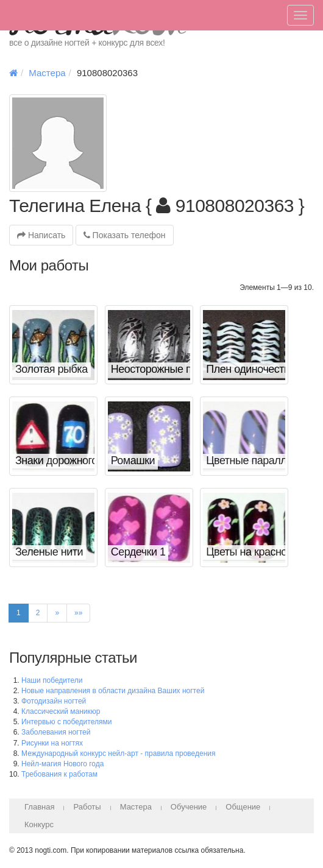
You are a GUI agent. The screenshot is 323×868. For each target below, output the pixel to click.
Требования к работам (59, 774)
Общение (243, 807)
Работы (87, 807)
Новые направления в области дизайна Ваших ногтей (113, 691)
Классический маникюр (61, 711)
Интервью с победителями (66, 722)
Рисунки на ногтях (52, 743)
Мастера (47, 73)
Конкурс (39, 824)
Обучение (189, 807)
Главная (39, 807)
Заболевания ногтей (56, 732)
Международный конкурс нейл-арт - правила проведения (119, 753)
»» (78, 613)
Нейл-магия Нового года (62, 764)
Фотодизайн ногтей (54, 701)
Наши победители (52, 680)
